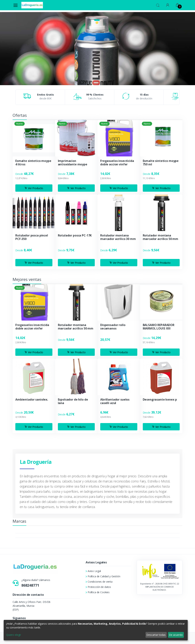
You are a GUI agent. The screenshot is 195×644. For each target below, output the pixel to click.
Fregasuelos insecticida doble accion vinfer (117, 163)
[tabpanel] (97, 19)
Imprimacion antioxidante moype (73, 163)
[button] (158, 5)
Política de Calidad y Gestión (103, 576)
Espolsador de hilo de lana (73, 401)
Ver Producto (34, 188)
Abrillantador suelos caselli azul (115, 401)
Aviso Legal (93, 571)
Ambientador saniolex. (32, 400)
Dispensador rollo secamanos (113, 327)
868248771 (30, 585)
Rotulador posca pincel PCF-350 (32, 237)
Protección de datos (98, 587)
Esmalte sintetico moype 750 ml (161, 163)
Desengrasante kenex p (160, 400)
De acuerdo (176, 635)
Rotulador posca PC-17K (75, 235)
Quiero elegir (14, 635)
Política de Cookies (98, 592)
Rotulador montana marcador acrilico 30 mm (118, 237)
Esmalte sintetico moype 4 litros (33, 163)
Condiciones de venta (99, 582)
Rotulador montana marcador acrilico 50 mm (161, 237)
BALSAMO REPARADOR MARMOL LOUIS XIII (159, 327)
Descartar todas (156, 635)
